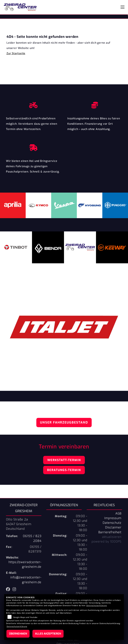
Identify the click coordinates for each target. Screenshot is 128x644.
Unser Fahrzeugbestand (64, 422)
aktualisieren (112, 537)
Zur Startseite (16, 53)
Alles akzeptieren (48, 634)
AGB (118, 514)
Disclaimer (113, 527)
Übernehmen (18, 634)
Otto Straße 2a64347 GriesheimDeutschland (19, 524)
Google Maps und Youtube (25, 617)
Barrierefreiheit (110, 532)
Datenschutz (112, 523)
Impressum (113, 518)
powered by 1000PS (106, 542)
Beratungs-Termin (64, 470)
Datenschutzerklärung (97, 606)
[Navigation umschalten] (122, 7)
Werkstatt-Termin (64, 460)
